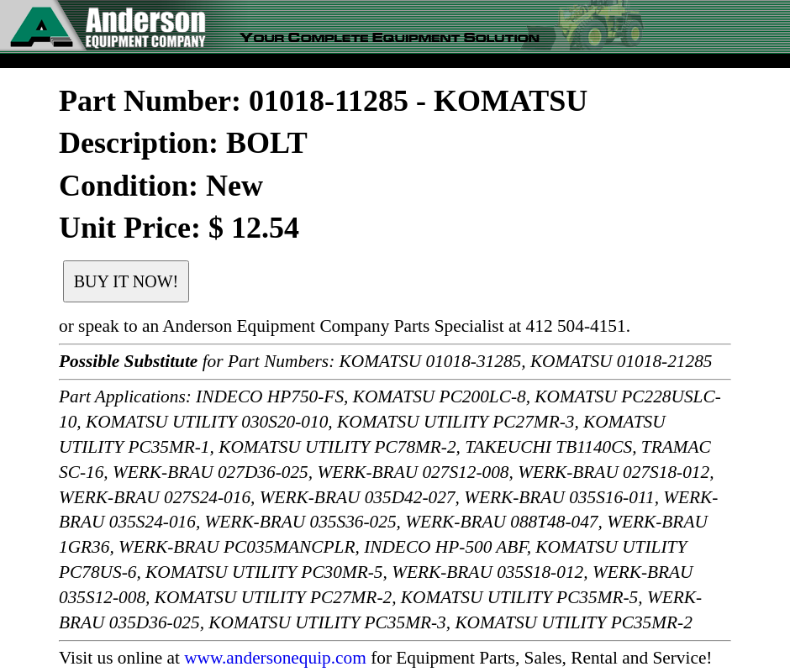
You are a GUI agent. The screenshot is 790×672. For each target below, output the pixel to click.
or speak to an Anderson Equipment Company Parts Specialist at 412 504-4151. (345, 326)
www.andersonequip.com (275, 658)
